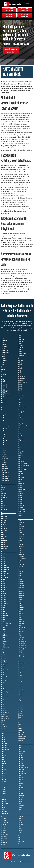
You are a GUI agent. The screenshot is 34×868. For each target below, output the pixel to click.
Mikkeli (3, 840)
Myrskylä (20, 347)
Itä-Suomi (4, 510)
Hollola (3, 461)
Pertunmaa (21, 438)
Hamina (3, 425)
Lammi (3, 742)
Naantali (20, 360)
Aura (2, 364)
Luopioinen (4, 803)
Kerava (3, 619)
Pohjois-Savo (22, 468)
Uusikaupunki (22, 739)
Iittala (3, 490)
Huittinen (4, 465)
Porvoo (20, 480)
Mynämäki (21, 345)
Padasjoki (21, 412)
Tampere (20, 672)
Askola (3, 362)
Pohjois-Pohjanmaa (24, 466)
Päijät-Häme (21, 512)
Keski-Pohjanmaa (6, 623)
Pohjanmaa (21, 462)
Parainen (20, 418)
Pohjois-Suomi (22, 470)
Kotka (3, 685)
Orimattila (21, 397)
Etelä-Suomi (5, 397)
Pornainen (21, 478)
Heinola (3, 449)
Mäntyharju (21, 355)
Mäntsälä (20, 349)
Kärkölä (3, 725)
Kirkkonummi (5, 647)
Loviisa (3, 797)
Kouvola (3, 687)
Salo (19, 577)
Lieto (2, 778)
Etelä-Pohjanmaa (6, 393)
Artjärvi (3, 356)
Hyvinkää (4, 471)
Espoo (3, 389)
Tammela (20, 668)
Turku (19, 702)
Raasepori (21, 523)
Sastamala (21, 585)
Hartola (3, 435)
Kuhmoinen (4, 697)
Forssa (3, 410)
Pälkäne (20, 514)
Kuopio (3, 699)
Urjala (19, 727)
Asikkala (4, 358)
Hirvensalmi (5, 459)
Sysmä (20, 651)
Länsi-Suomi (5, 813)
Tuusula (20, 712)
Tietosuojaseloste (24, 862)
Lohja (3, 786)
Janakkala (4, 519)
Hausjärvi (4, 447)
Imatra (3, 500)
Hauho (3, 445)
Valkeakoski (21, 752)
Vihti (19, 789)
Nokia (19, 374)
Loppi (3, 795)
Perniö (20, 434)
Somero (20, 629)
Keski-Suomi (5, 625)
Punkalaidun (21, 490)
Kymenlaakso (5, 719)
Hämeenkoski (5, 477)
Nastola (20, 368)
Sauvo (20, 589)
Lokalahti (4, 793)
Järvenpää (4, 548)
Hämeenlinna (5, 481)
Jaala (3, 515)
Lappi (3, 752)
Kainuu (3, 557)
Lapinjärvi (4, 744)
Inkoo (3, 504)
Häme (3, 475)
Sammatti (21, 583)
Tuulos (20, 708)
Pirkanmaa (21, 456)
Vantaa (20, 762)
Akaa (2, 338)
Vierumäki (21, 787)
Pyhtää (20, 496)
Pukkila (20, 486)
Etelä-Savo (4, 395)
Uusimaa (20, 741)
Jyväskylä (4, 540)
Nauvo (20, 370)
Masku (3, 826)
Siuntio (20, 619)
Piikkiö (20, 454)
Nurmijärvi (21, 386)
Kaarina (3, 553)
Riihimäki (20, 544)
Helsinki (3, 453)
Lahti (2, 734)
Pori (19, 476)
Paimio (20, 414)
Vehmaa (20, 772)
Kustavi (3, 709)
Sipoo (19, 615)
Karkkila (3, 589)
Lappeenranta (5, 750)
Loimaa (3, 789)
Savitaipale (21, 591)
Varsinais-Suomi (23, 768)
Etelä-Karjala (5, 391)
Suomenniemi (22, 645)
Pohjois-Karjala (22, 464)
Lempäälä (4, 770)
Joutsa (3, 527)
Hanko (3, 431)
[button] (28, 4)
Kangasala (4, 565)
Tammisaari (21, 670)
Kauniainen (4, 603)
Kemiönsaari (5, 615)
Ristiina (20, 550)
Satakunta (21, 587)
